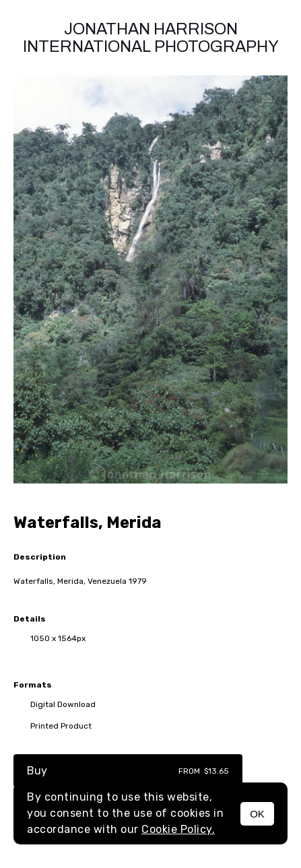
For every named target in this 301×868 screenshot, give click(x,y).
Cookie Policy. (178, 829)
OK (257, 814)
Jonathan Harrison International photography (151, 38)
